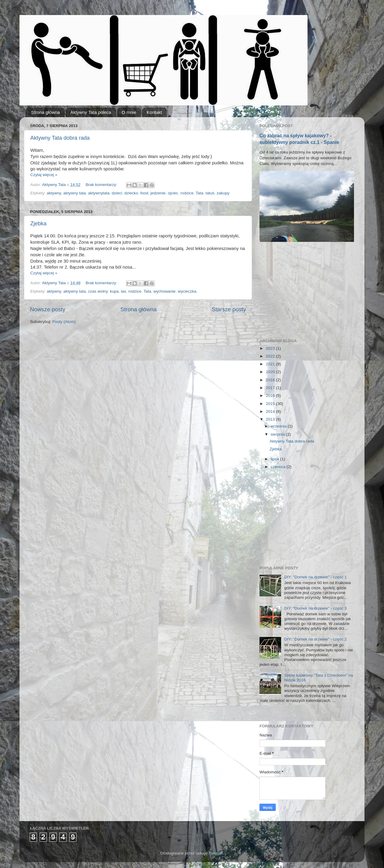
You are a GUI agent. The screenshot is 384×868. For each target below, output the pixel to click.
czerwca (279, 467)
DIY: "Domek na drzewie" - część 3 (315, 608)
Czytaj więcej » (44, 175)
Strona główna (46, 112)
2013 (271, 419)
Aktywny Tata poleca (91, 112)
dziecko (131, 193)
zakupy (223, 193)
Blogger (216, 853)
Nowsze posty (48, 309)
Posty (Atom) (64, 322)
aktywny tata (75, 193)
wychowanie (165, 291)
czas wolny (98, 291)
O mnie (129, 112)
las (123, 291)
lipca (275, 459)
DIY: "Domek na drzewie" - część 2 (315, 639)
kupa (114, 291)
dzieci (117, 193)
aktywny (54, 193)
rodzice (187, 193)
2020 (271, 372)
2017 (271, 388)
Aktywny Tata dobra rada (60, 138)
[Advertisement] (304, 290)
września (279, 426)
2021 (271, 364)
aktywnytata (99, 193)
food (144, 193)
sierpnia (278, 434)
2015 (271, 404)
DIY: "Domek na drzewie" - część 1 (315, 577)
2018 (271, 380)
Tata (199, 193)
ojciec (173, 193)
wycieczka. (188, 291)
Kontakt (154, 112)
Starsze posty (229, 309)
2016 (271, 396)
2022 (271, 356)
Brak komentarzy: (102, 185)
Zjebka (38, 224)
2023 (271, 348)
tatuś (210, 193)
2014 (271, 411)
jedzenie (158, 193)
